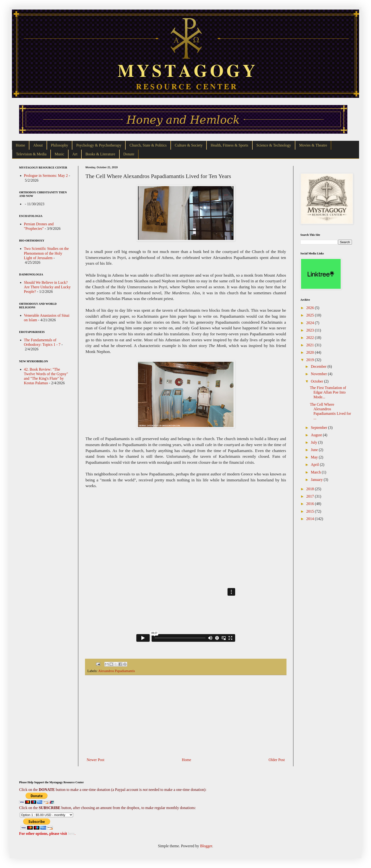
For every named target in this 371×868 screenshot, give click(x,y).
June (315, 450)
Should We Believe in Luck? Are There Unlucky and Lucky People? (47, 287)
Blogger (206, 846)
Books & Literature (100, 154)
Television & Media (31, 154)
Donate (129, 154)
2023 (311, 330)
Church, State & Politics (148, 145)
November (319, 374)
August (317, 435)
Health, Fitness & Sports (229, 145)
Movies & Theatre (313, 145)
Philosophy (59, 145)
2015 (311, 511)
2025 (311, 315)
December (319, 366)
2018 (311, 489)
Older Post (277, 760)
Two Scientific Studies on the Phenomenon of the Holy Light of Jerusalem (46, 253)
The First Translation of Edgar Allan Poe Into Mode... (328, 392)
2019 (311, 360)
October (318, 381)
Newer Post (95, 760)
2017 (311, 496)
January (317, 480)
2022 (311, 338)
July (315, 442)
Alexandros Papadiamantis (117, 671)
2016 (311, 504)
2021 (311, 345)
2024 (311, 323)
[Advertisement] (186, 716)
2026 (311, 308)
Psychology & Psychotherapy (99, 145)
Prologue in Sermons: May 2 (46, 176)
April (315, 465)
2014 (311, 519)
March (316, 472)
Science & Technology (274, 145)
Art (75, 154)
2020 (311, 352)
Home (20, 145)
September (319, 428)
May (315, 457)
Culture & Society (189, 145)
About (38, 145)
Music (59, 154)
